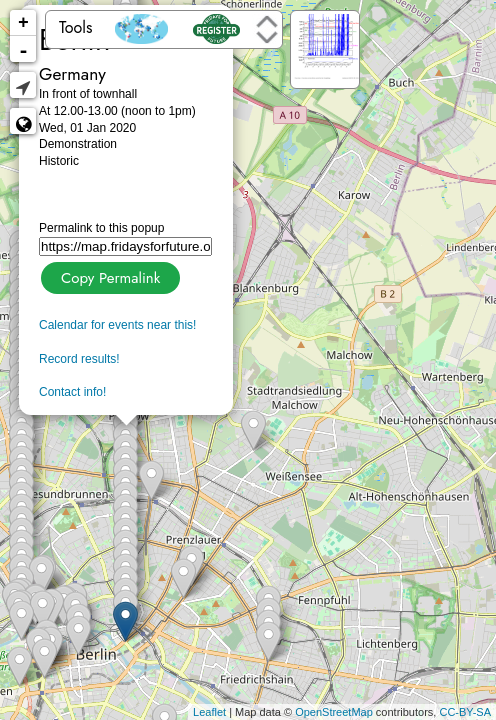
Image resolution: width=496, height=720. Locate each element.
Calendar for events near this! (117, 325)
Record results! (79, 359)
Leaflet (209, 712)
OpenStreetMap (334, 712)
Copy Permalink (108, 275)
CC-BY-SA (465, 712)
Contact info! (72, 392)
